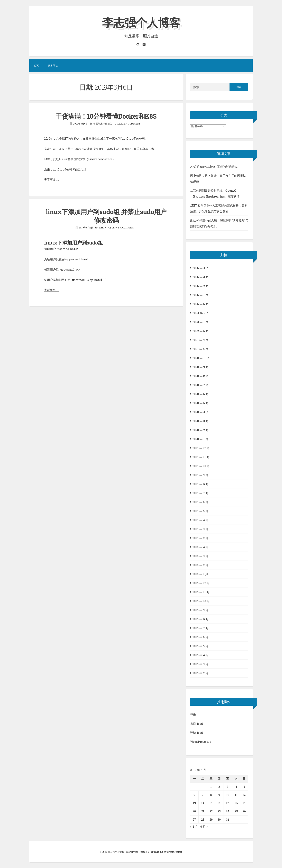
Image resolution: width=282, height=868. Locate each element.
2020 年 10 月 (201, 358)
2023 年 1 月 (200, 322)
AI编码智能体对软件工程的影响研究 (214, 166)
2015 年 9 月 (200, 610)
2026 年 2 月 (201, 286)
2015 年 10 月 (201, 601)
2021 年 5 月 (200, 349)
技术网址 (53, 65)
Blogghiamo (155, 852)
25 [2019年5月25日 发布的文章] (236, 811)
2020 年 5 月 (201, 403)
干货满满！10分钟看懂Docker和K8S (106, 116)
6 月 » (204, 826)
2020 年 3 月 (201, 421)
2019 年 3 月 (200, 529)
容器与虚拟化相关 (103, 123)
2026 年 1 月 (200, 295)
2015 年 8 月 (201, 619)
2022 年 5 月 (201, 331)
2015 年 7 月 (201, 628)
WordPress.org (201, 742)
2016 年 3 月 (200, 556)
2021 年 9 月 (200, 340)
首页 (36, 65)
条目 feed (197, 724)
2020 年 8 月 (201, 376)
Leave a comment (129, 123)
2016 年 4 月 (201, 547)
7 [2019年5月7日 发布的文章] (203, 795)
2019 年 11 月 (201, 457)
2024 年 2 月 (201, 313)
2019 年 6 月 (200, 502)
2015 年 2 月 (200, 673)
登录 (193, 715)
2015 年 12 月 (201, 583)
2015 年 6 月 (200, 637)
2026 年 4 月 (201, 268)
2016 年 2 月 (200, 565)
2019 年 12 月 (201, 448)
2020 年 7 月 (201, 385)
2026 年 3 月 (201, 277)
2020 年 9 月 (201, 367)
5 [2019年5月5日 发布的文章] (244, 786)
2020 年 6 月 (201, 394)
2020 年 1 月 (200, 439)
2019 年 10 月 (201, 466)
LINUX (103, 227)
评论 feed (197, 733)
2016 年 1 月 (200, 574)
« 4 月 (194, 826)
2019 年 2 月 (200, 538)
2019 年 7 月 (201, 493)
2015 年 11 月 (201, 592)
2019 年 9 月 (200, 475)
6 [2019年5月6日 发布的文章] (194, 795)
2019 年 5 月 (200, 511)
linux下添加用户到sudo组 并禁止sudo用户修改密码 (106, 215)
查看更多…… (52, 179)
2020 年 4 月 (201, 412)
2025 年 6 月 (201, 304)
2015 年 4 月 (201, 655)
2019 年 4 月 (201, 520)
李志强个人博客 (141, 22)
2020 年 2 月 (201, 430)
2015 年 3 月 (200, 664)
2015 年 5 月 (200, 646)
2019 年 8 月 (201, 484)
